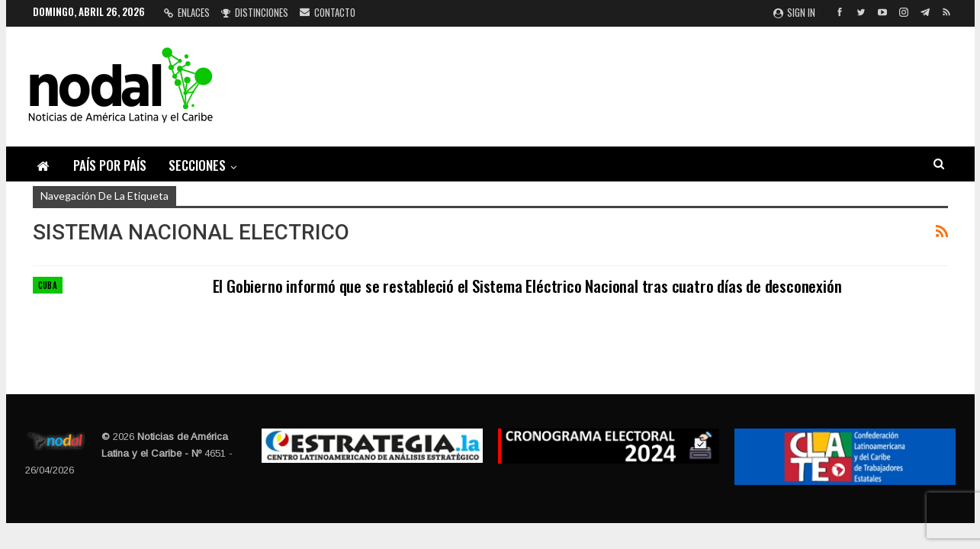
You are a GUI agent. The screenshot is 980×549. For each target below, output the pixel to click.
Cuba (48, 285)
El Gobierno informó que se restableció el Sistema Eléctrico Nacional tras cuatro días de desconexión (527, 286)
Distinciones (255, 12)
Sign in (794, 12)
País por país (110, 165)
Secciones (197, 165)
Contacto (328, 12)
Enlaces (187, 12)
